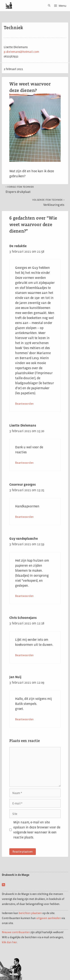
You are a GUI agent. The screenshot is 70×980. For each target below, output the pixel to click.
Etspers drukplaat (20, 189)
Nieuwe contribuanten (16, 932)
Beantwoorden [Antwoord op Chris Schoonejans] (24, 655)
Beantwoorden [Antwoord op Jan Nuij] (24, 719)
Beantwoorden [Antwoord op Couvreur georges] (24, 517)
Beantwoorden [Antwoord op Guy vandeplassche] (24, 596)
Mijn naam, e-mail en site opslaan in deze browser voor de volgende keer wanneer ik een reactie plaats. (37, 830)
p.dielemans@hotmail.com (21, 52)
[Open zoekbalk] (48, 6)
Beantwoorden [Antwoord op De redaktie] (24, 404)
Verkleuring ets (48, 203)
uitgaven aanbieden (48, 918)
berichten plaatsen (30, 913)
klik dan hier (9, 942)
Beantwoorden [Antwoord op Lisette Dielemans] (24, 463)
